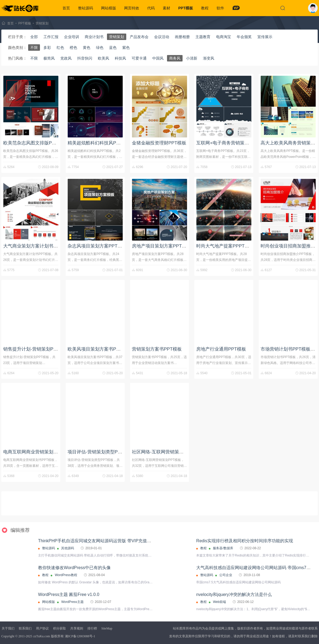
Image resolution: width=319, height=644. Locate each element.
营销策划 (42, 23)
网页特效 (132, 8)
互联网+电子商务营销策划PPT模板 (232, 143)
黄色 (87, 48)
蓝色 (113, 48)
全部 (34, 37)
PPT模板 (186, 8)
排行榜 (92, 628)
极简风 (49, 58)
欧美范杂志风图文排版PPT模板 (35, 143)
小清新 (192, 58)
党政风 (66, 58)
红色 (60, 48)
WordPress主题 (72, 602)
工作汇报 (51, 37)
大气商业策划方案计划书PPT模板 (37, 246)
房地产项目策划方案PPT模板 (161, 246)
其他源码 (68, 548)
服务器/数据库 (223, 548)
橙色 (73, 48)
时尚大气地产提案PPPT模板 (225, 246)
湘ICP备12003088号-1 (80, 636)
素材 (166, 8)
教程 (205, 8)
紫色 (126, 48)
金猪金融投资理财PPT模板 (159, 143)
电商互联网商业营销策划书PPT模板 (40, 452)
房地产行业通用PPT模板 (221, 349)
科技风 (120, 58)
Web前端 (219, 602)
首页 (66, 8)
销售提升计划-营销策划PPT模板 (36, 349)
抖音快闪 (85, 58)
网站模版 (109, 8)
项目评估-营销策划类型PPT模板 (100, 452)
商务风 (175, 58)
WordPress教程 (66, 575)
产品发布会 (139, 37)
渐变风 (209, 58)
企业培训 (72, 37)
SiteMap (107, 628)
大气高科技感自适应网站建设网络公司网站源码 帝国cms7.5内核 (257, 568)
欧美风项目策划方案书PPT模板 (99, 349)
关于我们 (8, 628)
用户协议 (42, 628)
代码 (151, 8)
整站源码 (86, 8)
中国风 (158, 58)
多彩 (47, 48)
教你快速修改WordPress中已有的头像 (74, 568)
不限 (34, 48)
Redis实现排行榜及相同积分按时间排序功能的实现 (245, 541)
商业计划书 (94, 37)
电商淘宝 (224, 37)
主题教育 (203, 37)
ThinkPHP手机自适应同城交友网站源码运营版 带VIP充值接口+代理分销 (107, 541)
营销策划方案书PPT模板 (157, 349)
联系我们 (25, 628)
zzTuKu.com (42, 636)
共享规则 (77, 628)
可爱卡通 (139, 58)
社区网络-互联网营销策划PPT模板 (167, 452)
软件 (220, 8)
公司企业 (226, 575)
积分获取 (60, 628)
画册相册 (182, 37)
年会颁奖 (244, 37)
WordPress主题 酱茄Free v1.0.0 (69, 594)
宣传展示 (265, 37)
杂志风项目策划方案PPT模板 (97, 246)
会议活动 (162, 37)
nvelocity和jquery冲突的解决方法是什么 (234, 594)
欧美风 (103, 58)
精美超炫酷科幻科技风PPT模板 (99, 143)
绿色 (100, 48)
